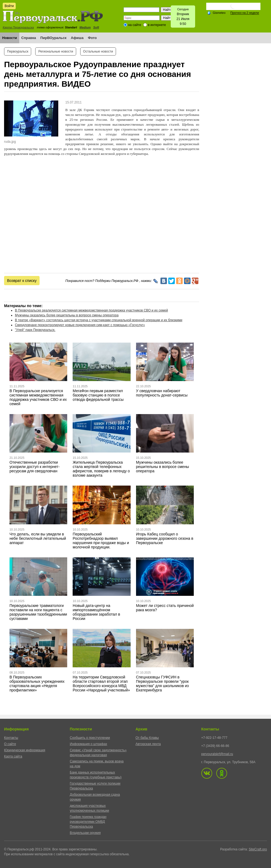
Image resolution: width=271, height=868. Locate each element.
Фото (92, 38)
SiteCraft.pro (258, 849)
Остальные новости (98, 51)
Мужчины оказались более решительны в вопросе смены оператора (67, 315)
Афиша (77, 38)
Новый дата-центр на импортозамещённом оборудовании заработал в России (96, 612)
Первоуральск (18, 51)
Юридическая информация (25, 750)
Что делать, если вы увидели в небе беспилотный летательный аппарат (38, 538)
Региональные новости (56, 51)
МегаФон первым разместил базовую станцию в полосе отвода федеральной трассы (98, 395)
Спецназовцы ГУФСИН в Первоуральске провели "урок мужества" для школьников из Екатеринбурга (162, 684)
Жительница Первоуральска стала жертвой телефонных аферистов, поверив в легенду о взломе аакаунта (101, 469)
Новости (10, 38)
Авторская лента (148, 744)
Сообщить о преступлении (90, 738)
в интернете (157, 25)
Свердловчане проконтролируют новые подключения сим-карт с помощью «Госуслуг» (80, 325)
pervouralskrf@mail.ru (217, 754)
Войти (9, 6)
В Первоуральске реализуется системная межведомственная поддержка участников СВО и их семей (91, 310)
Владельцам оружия (85, 833)
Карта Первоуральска (18, 27)
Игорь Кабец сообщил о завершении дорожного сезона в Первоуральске (165, 538)
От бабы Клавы (147, 738)
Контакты (11, 738)
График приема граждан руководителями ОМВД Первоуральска (88, 822)
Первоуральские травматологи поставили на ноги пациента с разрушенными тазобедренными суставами (38, 612)
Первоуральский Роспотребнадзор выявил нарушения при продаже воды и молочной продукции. (101, 541)
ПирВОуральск (54, 38)
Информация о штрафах (89, 744)
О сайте (10, 744)
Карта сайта (13, 756)
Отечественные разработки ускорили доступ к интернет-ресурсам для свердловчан (35, 467)
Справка (29, 38)
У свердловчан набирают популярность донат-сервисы (162, 393)
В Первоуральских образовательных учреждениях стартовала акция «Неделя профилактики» (37, 684)
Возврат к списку (22, 281)
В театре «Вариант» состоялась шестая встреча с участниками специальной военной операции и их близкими (99, 320)
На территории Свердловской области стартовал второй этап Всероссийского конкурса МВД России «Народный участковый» (101, 684)
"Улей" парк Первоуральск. (35, 330)
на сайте (135, 25)
